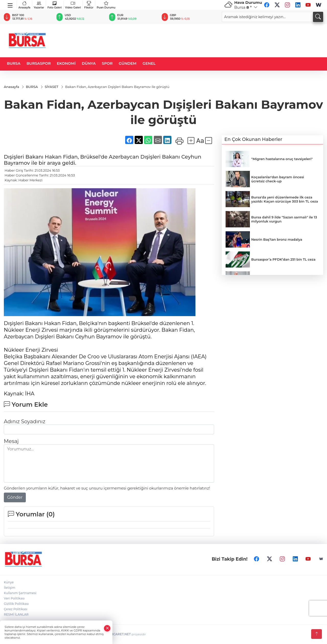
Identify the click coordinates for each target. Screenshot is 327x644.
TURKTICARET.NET (116, 634)
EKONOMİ (66, 63)
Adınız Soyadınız (25, 421)
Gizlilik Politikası (16, 604)
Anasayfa (24, 5)
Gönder (15, 497)
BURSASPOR (39, 63)
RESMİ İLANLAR (16, 614)
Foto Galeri (55, 5)
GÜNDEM (128, 63)
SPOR (107, 63)
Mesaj (11, 441)
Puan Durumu (106, 5)
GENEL (149, 63)
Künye (9, 582)
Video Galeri (73, 5)
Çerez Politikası (16, 609)
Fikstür (89, 5)
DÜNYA (89, 63)
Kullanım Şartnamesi (20, 593)
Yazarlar (39, 5)
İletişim (10, 588)
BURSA (14, 63)
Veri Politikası (14, 598)
